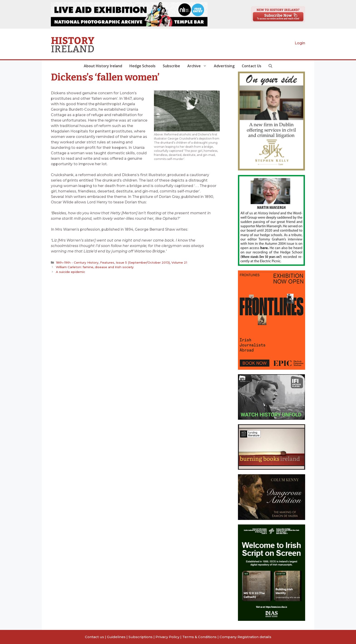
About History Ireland (103, 66)
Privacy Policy (167, 637)
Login (300, 43)
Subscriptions (141, 637)
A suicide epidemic (70, 272)
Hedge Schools (142, 66)
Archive (199, 66)
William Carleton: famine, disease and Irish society (95, 267)
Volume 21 (179, 262)
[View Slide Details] (129, 14)
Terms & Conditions (199, 637)
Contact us (94, 637)
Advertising (224, 66)
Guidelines (116, 637)
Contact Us (252, 66)
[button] (270, 66)
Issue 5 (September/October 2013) (142, 262)
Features (107, 262)
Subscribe (171, 66)
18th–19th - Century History (77, 262)
